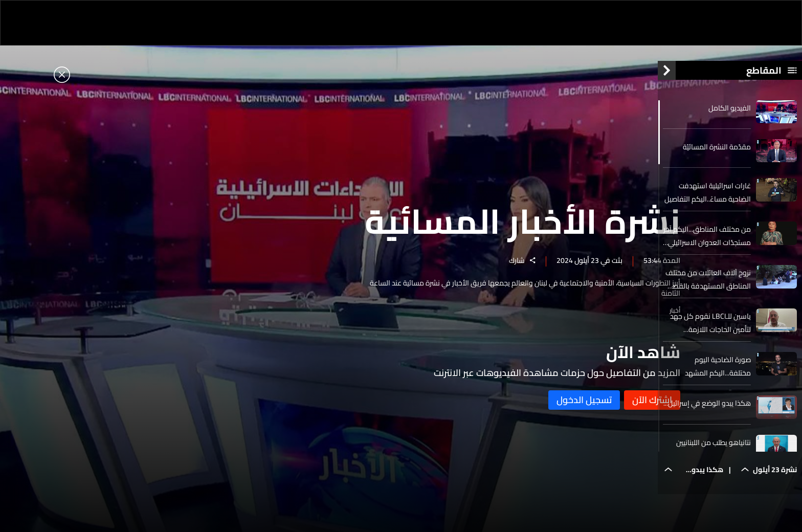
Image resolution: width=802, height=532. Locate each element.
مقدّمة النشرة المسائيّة (717, 155)
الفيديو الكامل (730, 116)
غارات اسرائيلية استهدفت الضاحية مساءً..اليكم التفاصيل (708, 201)
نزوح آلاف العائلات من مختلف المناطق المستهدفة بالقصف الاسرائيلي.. (708, 288)
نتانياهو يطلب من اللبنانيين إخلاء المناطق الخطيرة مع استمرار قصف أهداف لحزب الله (712, 457)
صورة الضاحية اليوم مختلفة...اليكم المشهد (718, 375)
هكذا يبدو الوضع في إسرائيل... (707, 412)
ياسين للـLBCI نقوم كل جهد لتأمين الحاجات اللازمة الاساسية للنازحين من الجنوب (709, 331)
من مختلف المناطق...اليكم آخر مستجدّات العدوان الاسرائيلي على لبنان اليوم (707, 245)
